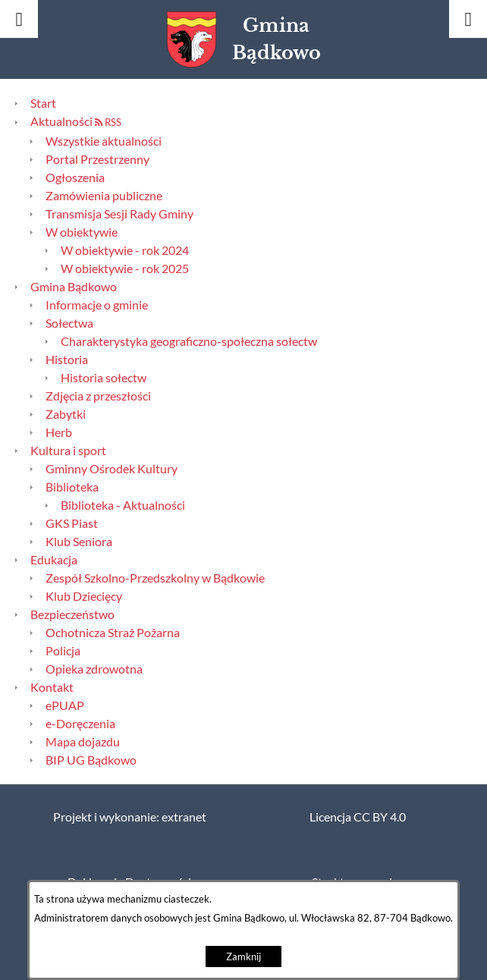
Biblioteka (72, 487)
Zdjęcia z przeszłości (98, 396)
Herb (59, 432)
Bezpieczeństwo (72, 614)
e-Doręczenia (80, 724)
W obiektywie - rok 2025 (125, 269)
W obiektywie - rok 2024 (125, 250)
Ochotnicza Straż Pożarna (113, 633)
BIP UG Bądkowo (91, 760)
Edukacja (54, 560)
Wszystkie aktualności (104, 141)
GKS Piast (72, 523)
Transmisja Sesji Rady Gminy (119, 214)
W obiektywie (82, 232)
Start (43, 103)
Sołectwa (69, 323)
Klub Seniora (79, 542)
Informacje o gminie (97, 305)
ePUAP (65, 705)
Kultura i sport (68, 451)
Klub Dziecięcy (84, 596)
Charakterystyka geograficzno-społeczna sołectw (189, 341)
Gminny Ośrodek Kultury (112, 469)
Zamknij (243, 957)
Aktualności (61, 121)
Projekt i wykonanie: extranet (130, 817)
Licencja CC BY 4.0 (358, 817)
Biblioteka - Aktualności (123, 505)
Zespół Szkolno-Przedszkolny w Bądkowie (155, 578)
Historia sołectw (104, 378)
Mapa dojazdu (83, 742)
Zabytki (66, 414)
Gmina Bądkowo (74, 287)
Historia (67, 360)
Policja (63, 651)
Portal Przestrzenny (97, 159)
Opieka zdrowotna (94, 669)
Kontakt (52, 687)
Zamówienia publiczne (104, 196)
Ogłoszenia (75, 177)
